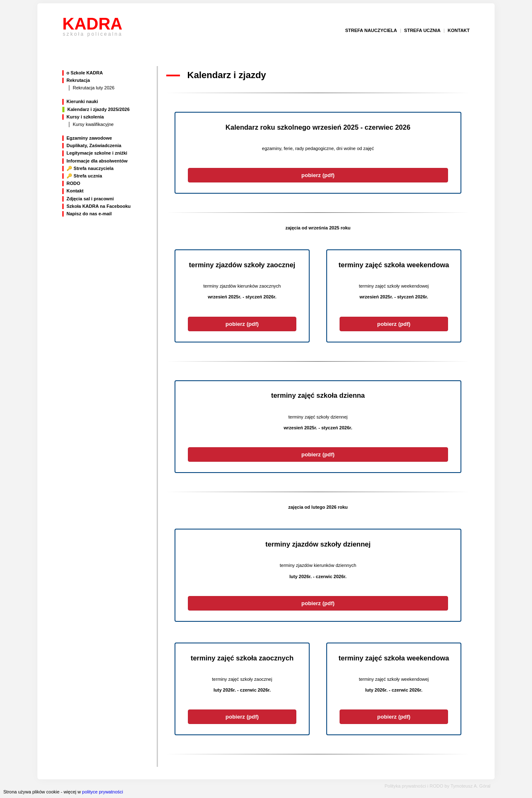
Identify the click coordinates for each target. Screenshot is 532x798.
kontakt (459, 30)
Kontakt (75, 191)
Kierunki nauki (82, 101)
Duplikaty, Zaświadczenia (94, 145)
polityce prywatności (103, 792)
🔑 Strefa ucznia (84, 176)
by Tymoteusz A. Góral (468, 786)
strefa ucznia (422, 30)
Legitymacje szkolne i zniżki (97, 153)
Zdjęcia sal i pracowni (90, 199)
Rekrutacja (78, 80)
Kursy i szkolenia (85, 117)
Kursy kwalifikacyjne (93, 124)
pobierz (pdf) (318, 175)
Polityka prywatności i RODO (414, 786)
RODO (73, 183)
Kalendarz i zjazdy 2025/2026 (99, 109)
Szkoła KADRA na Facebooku (99, 206)
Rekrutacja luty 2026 (94, 88)
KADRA (92, 31)
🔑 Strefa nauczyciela (90, 168)
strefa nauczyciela (371, 30)
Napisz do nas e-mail (89, 214)
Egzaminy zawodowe (89, 138)
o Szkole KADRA (85, 73)
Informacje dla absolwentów (97, 161)
